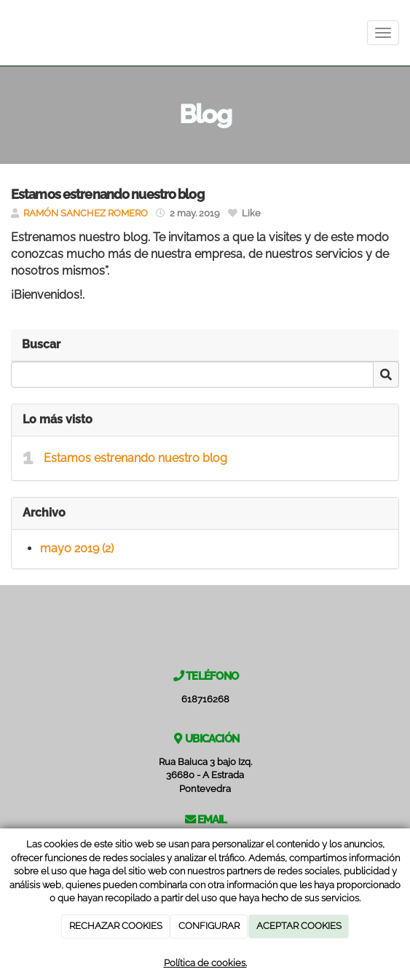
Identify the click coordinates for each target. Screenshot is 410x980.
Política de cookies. (205, 963)
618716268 (205, 699)
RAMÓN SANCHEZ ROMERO (86, 213)
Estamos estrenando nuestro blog (135, 458)
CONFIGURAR (209, 926)
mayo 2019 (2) (77, 548)
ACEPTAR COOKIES (299, 926)
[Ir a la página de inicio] (7, 33)
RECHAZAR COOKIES (116, 926)
